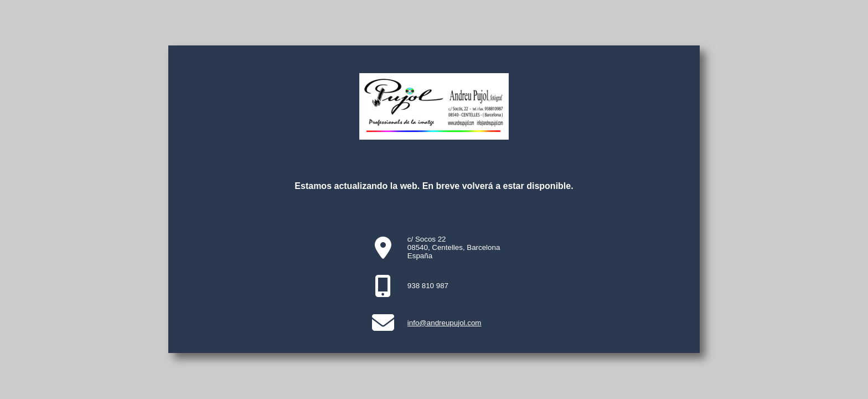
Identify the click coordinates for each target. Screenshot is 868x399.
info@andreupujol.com (445, 323)
